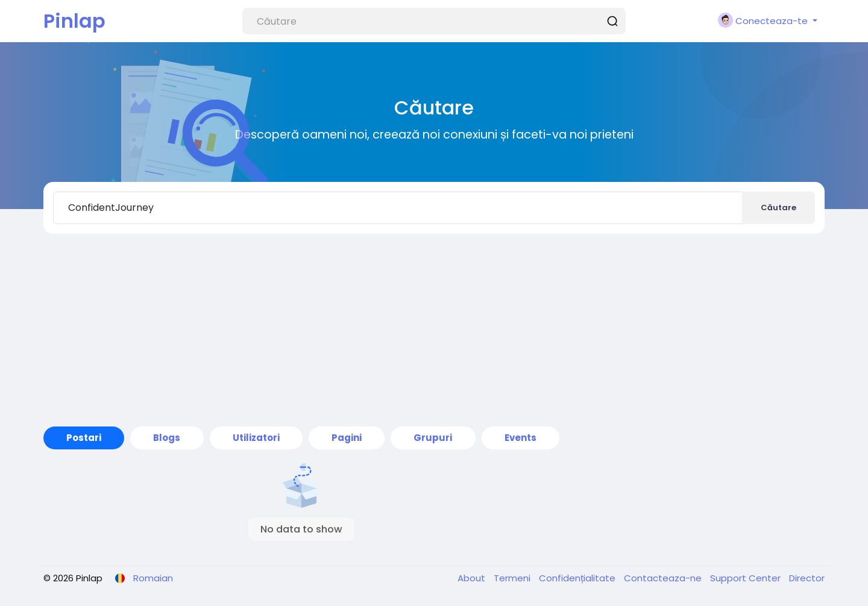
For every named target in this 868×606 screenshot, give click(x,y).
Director (807, 578)
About (473, 578)
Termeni (513, 578)
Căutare (778, 208)
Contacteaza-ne (664, 578)
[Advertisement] (434, 330)
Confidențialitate (578, 578)
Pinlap (74, 21)
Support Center (747, 578)
